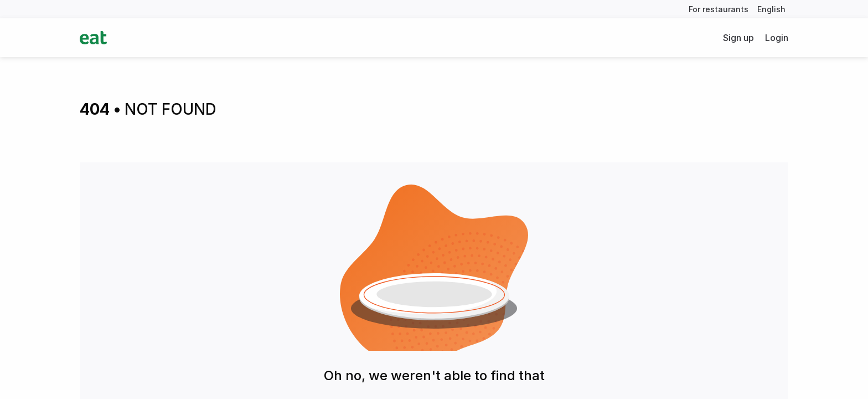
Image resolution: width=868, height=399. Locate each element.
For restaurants (719, 9)
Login (777, 38)
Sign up (738, 38)
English (771, 9)
